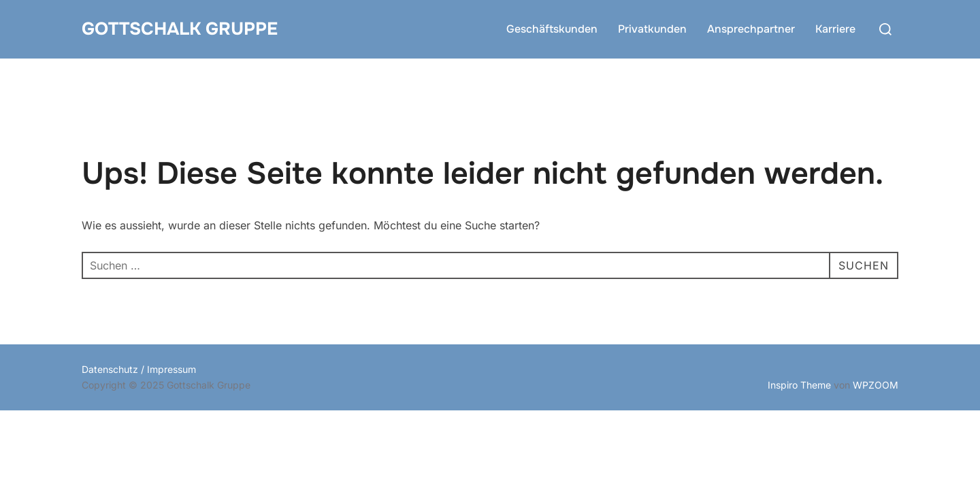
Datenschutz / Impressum (139, 369)
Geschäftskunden (552, 29)
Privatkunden (652, 29)
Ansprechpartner (751, 29)
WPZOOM (876, 385)
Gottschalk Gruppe (180, 29)
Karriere (835, 29)
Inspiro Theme (799, 385)
